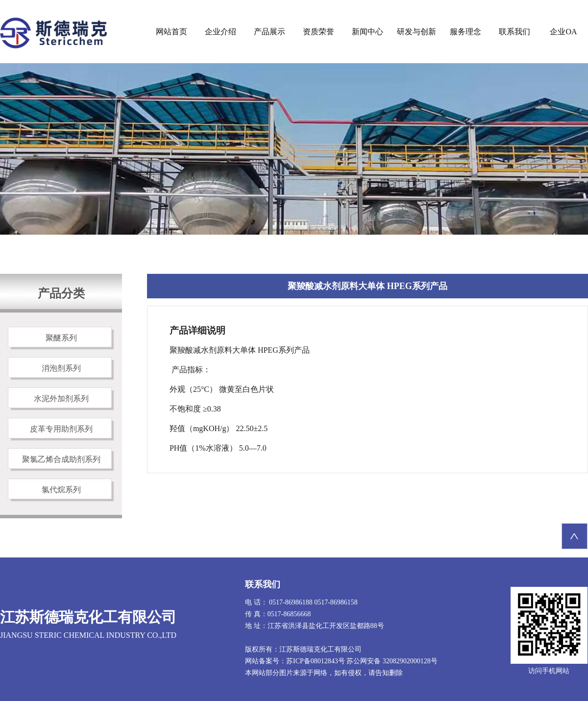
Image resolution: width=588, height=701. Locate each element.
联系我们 (514, 32)
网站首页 (171, 32)
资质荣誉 (318, 32)
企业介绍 (220, 32)
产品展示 (269, 32)
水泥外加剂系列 (61, 399)
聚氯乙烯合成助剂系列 (61, 459)
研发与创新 (416, 32)
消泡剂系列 (61, 368)
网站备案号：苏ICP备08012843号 (295, 661)
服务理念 (465, 32)
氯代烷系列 (61, 490)
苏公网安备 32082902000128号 (392, 661)
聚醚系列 (61, 338)
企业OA (563, 32)
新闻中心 (367, 32)
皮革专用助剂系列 (61, 429)
